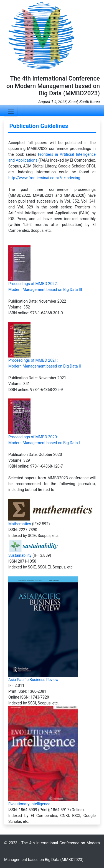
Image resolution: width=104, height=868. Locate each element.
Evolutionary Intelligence (29, 804)
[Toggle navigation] (11, 112)
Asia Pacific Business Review (33, 680)
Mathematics (20, 524)
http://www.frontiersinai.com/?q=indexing (44, 178)
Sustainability (20, 555)
